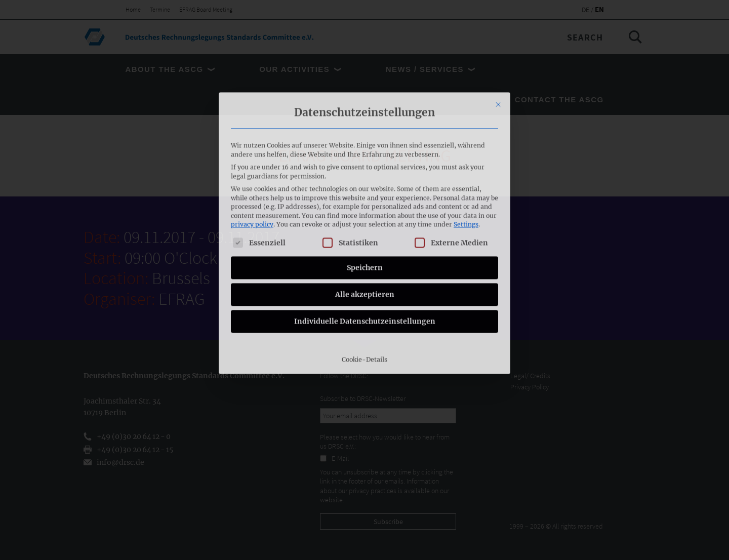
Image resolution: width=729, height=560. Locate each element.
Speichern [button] (365, 158)
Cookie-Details (364, 250)
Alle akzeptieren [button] (365, 185)
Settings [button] (466, 115)
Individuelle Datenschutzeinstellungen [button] (365, 212)
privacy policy (252, 115)
